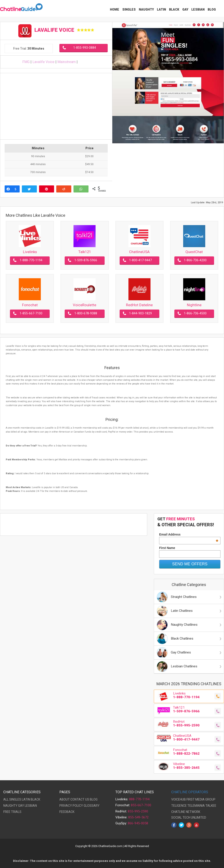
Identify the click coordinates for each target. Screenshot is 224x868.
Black (174, 9)
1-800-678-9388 (86, 313)
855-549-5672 (138, 817)
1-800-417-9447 (140, 260)
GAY (21, 806)
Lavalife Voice (43, 62)
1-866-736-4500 (195, 313)
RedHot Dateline (139, 305)
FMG (26, 62)
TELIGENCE (179, 806)
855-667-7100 (141, 805)
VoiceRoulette (85, 305)
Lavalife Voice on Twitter (81, 62)
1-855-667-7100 (31, 313)
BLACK (35, 799)
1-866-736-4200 (195, 260)
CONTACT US (80, 799)
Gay (185, 9)
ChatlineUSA (139, 252)
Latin (161, 9)
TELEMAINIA (196, 806)
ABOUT (65, 799)
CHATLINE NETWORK (186, 812)
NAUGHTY (10, 806)
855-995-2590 (138, 811)
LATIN (26, 799)
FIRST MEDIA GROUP (201, 799)
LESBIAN (31, 806)
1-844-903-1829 (140, 313)
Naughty (146, 9)
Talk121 (85, 252)
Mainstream (67, 62)
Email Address (189, 534)
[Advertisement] (55, 106)
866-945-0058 (138, 823)
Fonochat (30, 305)
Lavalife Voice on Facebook (87, 62)
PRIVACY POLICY (71, 806)
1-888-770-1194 (31, 260)
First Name (167, 548)
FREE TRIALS (12, 812)
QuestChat (194, 252)
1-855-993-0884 (85, 48)
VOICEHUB (179, 799)
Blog (212, 9)
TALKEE (211, 806)
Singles (129, 9)
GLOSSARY (92, 806)
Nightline (194, 305)
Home (115, 9)
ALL (6, 799)
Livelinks (30, 252)
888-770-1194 (139, 799)
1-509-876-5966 (86, 260)
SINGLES (15, 799)
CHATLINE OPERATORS (190, 792)
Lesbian (198, 9)
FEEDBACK (67, 812)
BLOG (94, 799)
